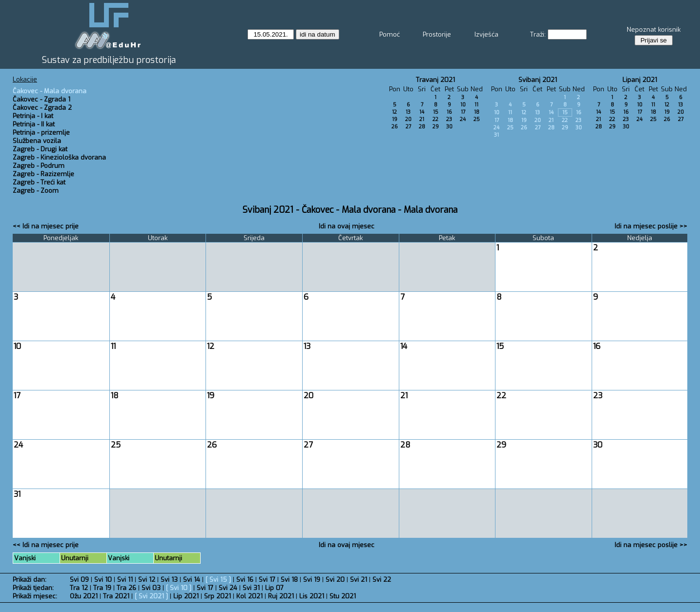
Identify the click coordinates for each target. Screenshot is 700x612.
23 (449, 119)
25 (477, 119)
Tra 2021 (116, 596)
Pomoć (390, 34)
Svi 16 (245, 580)
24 (463, 119)
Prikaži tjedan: (33, 588)
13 (408, 112)
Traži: (538, 34)
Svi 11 (125, 580)
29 (436, 127)
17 (463, 112)
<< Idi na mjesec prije (46, 226)
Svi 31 (251, 588)
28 (422, 127)
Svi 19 (312, 580)
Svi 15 (218, 580)
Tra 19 (102, 588)
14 (422, 112)
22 (435, 119)
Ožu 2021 (84, 596)
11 (476, 105)
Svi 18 (289, 580)
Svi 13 (169, 580)
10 (463, 105)
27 (408, 127)
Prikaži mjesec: (35, 596)
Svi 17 (267, 580)
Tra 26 (126, 588)
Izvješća (486, 34)
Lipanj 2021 (640, 80)
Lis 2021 (312, 596)
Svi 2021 (151, 596)
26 (395, 127)
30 (449, 127)
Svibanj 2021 (538, 80)
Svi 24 (228, 588)
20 (408, 119)
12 (394, 112)
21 (422, 119)
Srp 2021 (217, 596)
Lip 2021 (186, 596)
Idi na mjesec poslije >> (651, 226)
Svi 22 (382, 580)
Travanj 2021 (435, 80)
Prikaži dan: (30, 580)
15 (436, 112)
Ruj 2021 (281, 596)
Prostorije (437, 34)
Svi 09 (79, 580)
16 (449, 112)
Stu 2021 (343, 596)
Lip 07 (274, 588)
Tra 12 (79, 588)
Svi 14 (192, 580)
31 (496, 135)
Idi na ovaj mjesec (347, 226)
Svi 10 (103, 580)
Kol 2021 (249, 596)
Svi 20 (335, 580)
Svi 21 (359, 580)
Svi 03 (151, 588)
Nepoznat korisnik (654, 30)
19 (395, 119)
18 (477, 112)
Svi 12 (147, 580)
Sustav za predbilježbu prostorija (109, 60)
